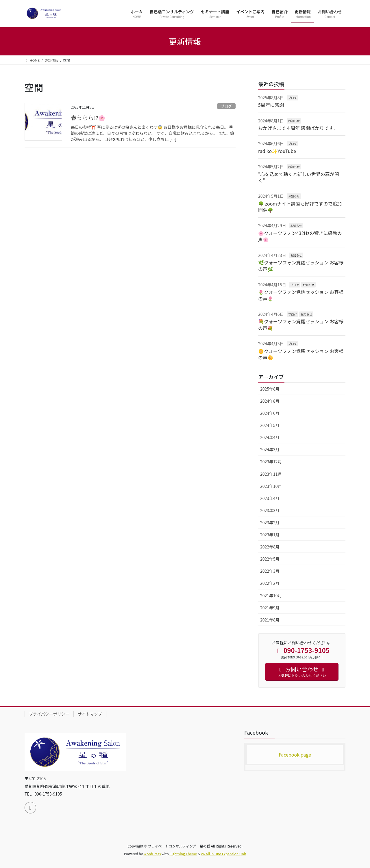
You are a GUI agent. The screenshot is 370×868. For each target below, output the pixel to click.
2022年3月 (270, 571)
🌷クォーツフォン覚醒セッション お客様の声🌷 (301, 295)
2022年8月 (270, 547)
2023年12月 (271, 462)
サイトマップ (90, 714)
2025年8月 (270, 389)
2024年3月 (270, 449)
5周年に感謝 (271, 105)
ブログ (226, 106)
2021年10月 (271, 596)
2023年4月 (270, 498)
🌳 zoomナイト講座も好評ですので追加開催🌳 (300, 207)
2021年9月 (270, 608)
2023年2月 (270, 522)
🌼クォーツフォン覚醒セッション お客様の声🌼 (301, 354)
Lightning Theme (183, 854)
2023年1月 (270, 535)
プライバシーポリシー (49, 714)
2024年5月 (270, 425)
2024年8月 (270, 401)
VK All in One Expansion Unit (224, 854)
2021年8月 (270, 620)
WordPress (152, 854)
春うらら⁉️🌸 (88, 118)
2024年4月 (270, 437)
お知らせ (294, 121)
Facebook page (295, 755)
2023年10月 (271, 486)
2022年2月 (270, 583)
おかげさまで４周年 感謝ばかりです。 (298, 128)
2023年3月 (270, 510)
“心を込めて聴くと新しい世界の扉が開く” (299, 177)
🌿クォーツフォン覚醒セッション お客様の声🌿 (301, 266)
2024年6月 (270, 413)
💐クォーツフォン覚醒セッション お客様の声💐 (301, 324)
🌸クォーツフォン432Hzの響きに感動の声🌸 (300, 236)
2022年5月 (270, 559)
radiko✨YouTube (277, 151)
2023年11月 (271, 474)
